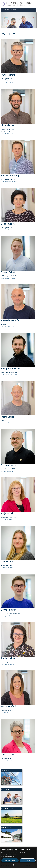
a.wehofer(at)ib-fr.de (7, 326)
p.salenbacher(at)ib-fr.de (9, 375)
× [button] (35, 848)
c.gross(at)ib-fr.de (6, 761)
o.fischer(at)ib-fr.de (7, 133)
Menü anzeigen (11, 10)
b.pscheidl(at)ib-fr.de (8, 664)
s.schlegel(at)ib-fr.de (7, 423)
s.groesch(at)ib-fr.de (7, 519)
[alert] (18, 857)
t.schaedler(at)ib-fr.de (8, 278)
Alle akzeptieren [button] (10, 860)
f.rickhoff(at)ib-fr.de (7, 83)
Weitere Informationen (8, 857)
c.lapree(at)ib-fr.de (7, 568)
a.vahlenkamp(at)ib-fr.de (9, 182)
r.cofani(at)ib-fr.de (7, 712)
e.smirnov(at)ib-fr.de (7, 230)
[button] (18, 865)
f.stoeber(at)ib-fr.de (7, 471)
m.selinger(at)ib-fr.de (8, 616)
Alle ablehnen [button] (28, 860)
